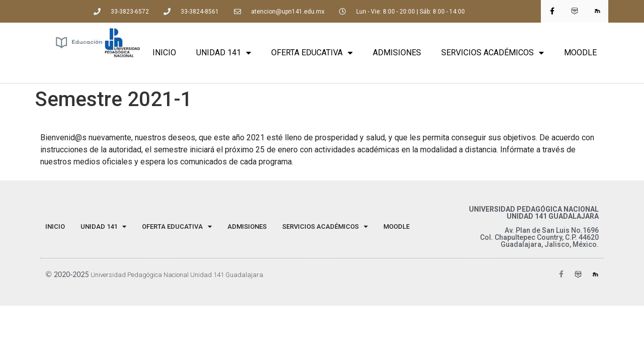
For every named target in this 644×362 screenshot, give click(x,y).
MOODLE (580, 53)
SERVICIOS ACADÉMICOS (493, 53)
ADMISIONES (397, 53)
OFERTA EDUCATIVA (312, 53)
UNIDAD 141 (224, 53)
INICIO (164, 53)
